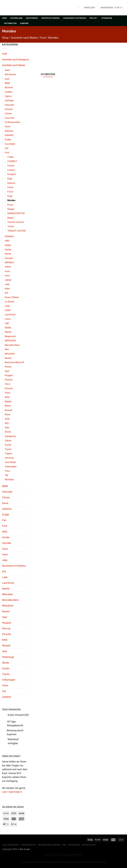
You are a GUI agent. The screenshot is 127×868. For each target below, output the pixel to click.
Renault (8, 410)
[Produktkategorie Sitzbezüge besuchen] (48, 62)
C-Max (10, 157)
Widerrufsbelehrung (49, 845)
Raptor (11, 218)
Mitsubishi (10, 354)
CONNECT (12, 161)
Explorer (11, 183)
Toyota (8, 449)
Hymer (8, 254)
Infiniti (8, 267)
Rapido (8, 401)
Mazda (8, 332)
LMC (7, 323)
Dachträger (32, 18)
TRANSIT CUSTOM (16, 231)
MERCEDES (10, 341)
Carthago (9, 100)
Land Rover (10, 315)
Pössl (7, 393)
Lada (7, 306)
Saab (7, 419)
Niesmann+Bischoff (14, 362)
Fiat (7, 148)
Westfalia (9, 480)
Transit (11, 226)
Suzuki (8, 445)
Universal (9, 458)
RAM (7, 397)
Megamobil (10, 336)
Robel (7, 414)
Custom (11, 170)
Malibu (8, 328)
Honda (8, 250)
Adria (7, 70)
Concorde (9, 118)
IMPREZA (9, 263)
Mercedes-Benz (12, 345)
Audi (5, 54)
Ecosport (12, 174)
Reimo (8, 406)
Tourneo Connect (16, 222)
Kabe (7, 289)
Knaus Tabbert (12, 297)
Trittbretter (10, 23)
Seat (7, 427)
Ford (43, 38)
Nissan (8, 367)
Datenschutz (89, 845)
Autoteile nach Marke (24, 38)
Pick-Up (94, 18)
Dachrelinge (16, 18)
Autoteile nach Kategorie (15, 60)
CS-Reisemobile (12, 122)
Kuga (10, 196)
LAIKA (8, 310)
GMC (7, 241)
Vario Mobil (10, 462)
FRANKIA (9, 236)
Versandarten (28, 845)
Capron (8, 96)
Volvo (7, 471)
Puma (10, 205)
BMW (7, 83)
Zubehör (24, 23)
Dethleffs (9, 135)
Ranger (11, 209)
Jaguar (8, 280)
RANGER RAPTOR (16, 213)
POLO (7, 384)
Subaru (8, 441)
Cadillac (9, 92)
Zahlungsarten (10, 845)
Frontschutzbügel (51, 18)
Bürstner (9, 87)
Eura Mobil (10, 144)
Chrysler (9, 109)
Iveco (7, 276)
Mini (7, 349)
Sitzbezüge (107, 18)
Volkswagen (11, 467)
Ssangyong (10, 436)
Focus (10, 192)
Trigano (8, 454)
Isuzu (7, 271)
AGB (64, 845)
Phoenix (9, 380)
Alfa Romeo (10, 74)
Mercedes (7, 594)
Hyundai (9, 258)
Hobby (8, 245)
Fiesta (10, 187)
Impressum (74, 845)
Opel (7, 371)
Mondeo (11, 200)
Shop (5, 18)
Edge (10, 179)
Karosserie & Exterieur (75, 18)
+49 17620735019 (12, 792)
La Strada (9, 302)
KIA (6, 293)
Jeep (7, 284)
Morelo (8, 358)
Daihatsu (9, 131)
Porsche (9, 388)
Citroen (8, 114)
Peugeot (9, 375)
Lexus (8, 319)
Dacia (7, 127)
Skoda (8, 432)
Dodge (8, 140)
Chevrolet (9, 105)
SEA (7, 423)
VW (6, 475)
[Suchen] (80, 8)
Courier (11, 166)
